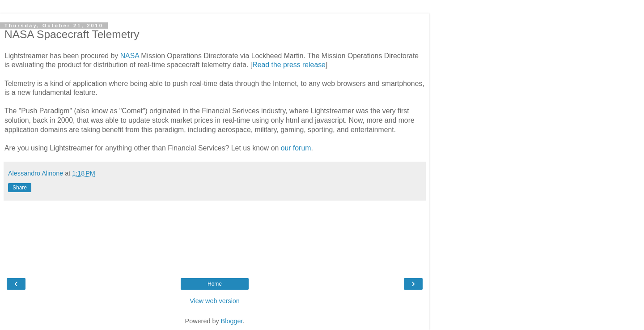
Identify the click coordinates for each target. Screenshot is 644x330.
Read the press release (289, 65)
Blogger (232, 321)
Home (215, 284)
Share (20, 188)
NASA (130, 56)
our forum (296, 148)
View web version (215, 301)
